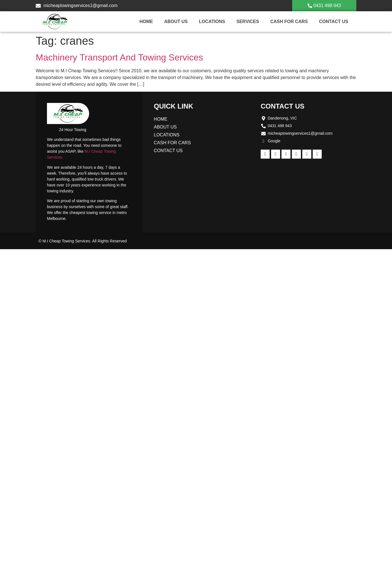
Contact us (334, 22)
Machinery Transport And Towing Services (119, 57)
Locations (212, 22)
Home (146, 22)
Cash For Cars (289, 22)
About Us (176, 22)
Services (248, 22)
